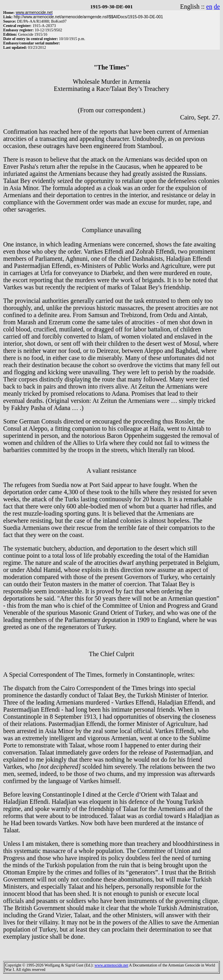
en (209, 7)
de (217, 7)
